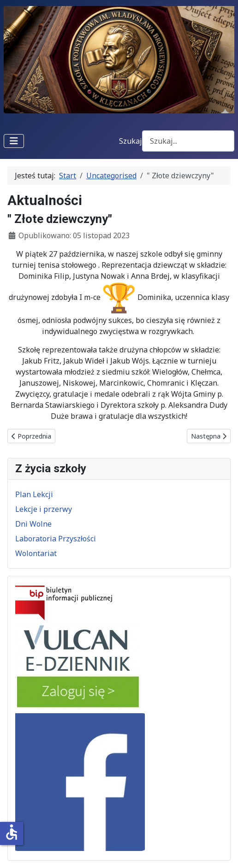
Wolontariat (36, 553)
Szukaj (131, 141)
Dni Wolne (33, 524)
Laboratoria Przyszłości (56, 539)
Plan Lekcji (34, 494)
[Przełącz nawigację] (14, 141)
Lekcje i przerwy (44, 509)
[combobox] (188, 141)
